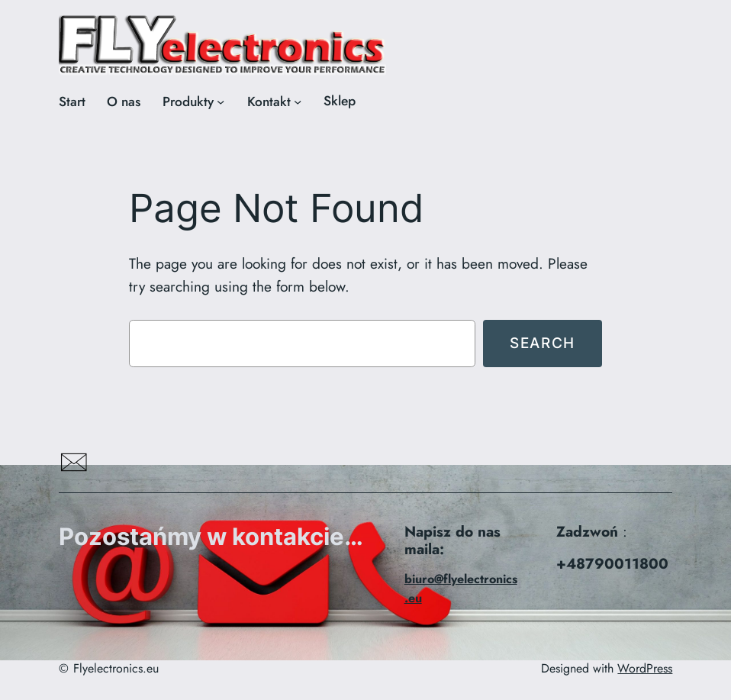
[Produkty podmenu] (221, 102)
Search (543, 343)
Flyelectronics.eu (116, 668)
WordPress (645, 668)
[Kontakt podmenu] (298, 102)
